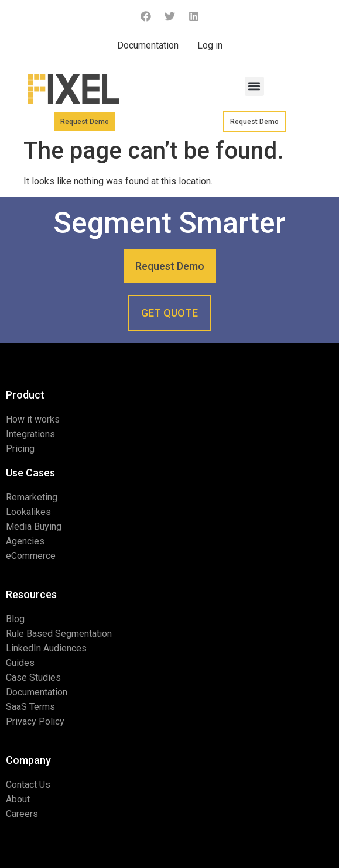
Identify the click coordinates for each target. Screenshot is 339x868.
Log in (210, 45)
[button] (254, 86)
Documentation (148, 45)
